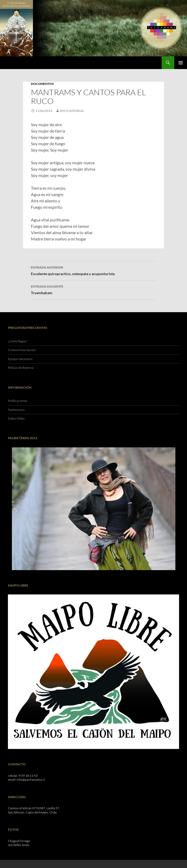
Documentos (42, 84)
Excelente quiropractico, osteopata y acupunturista (93, 270)
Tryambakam (93, 289)
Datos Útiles (16, 418)
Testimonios (16, 410)
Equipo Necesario (20, 359)
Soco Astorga (72, 111)
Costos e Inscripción (22, 350)
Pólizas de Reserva (21, 368)
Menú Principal (181, 63)
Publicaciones (18, 401)
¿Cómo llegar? (18, 341)
